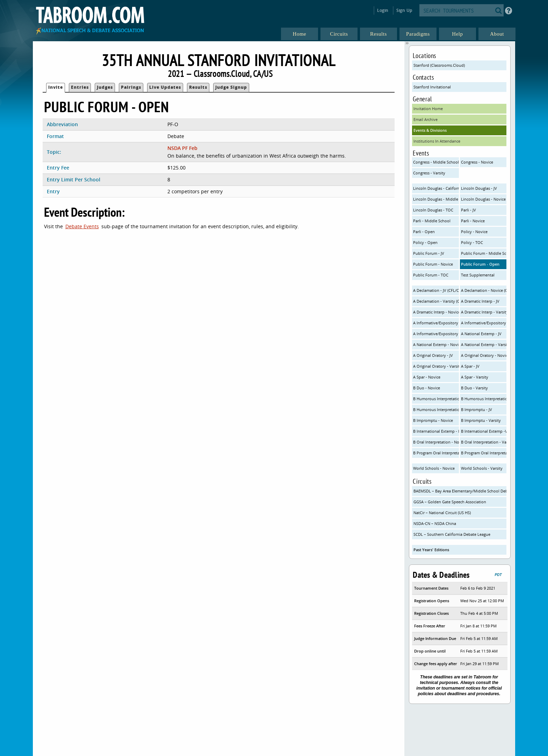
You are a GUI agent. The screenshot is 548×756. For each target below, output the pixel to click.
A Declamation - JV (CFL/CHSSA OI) (436, 290)
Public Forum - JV (429, 253)
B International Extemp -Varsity (484, 431)
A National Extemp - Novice (436, 344)
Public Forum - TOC (431, 275)
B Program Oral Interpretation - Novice (436, 453)
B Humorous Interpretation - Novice (484, 399)
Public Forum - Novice (433, 264)
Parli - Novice (473, 221)
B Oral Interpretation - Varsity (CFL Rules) (484, 442)
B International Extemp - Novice (436, 431)
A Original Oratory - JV (433, 355)
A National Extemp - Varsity (484, 344)
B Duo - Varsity (474, 388)
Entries (80, 87)
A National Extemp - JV (481, 334)
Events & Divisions (430, 130)
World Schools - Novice (434, 468)
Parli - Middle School (432, 221)
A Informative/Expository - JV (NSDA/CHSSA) (436, 323)
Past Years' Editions (431, 550)
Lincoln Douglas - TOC (433, 210)
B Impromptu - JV (477, 409)
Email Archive (426, 119)
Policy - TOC (472, 242)
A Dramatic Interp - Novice (436, 312)
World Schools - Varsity (482, 468)
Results (198, 87)
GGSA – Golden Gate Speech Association (450, 502)
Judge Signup (231, 87)
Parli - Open (424, 232)
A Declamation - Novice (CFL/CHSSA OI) (484, 290)
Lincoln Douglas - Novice (483, 199)
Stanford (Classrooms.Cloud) (439, 65)
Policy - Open (425, 242)
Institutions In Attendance (437, 141)
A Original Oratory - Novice (484, 355)
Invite (56, 87)
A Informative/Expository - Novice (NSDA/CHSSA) (484, 323)
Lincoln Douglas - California (436, 188)
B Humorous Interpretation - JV (436, 399)
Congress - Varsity (429, 173)
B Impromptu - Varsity (481, 420)
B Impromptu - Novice (433, 420)
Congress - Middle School (436, 162)
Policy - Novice (474, 232)
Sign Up (404, 10)
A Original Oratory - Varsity (436, 366)
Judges (105, 87)
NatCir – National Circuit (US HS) (442, 513)
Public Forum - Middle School (484, 253)
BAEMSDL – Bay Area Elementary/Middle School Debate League (460, 491)
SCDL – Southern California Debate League (452, 534)
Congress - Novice (477, 162)
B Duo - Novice (427, 388)
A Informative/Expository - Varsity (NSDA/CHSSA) (436, 334)
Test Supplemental (478, 275)
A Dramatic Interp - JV (480, 301)
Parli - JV (468, 210)
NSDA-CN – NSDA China (435, 523)
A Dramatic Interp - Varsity (484, 312)
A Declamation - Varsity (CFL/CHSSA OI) (436, 301)
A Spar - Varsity (475, 377)
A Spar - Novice (427, 377)
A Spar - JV (470, 366)
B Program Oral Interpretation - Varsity (484, 453)
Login (383, 10)
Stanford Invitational (432, 87)
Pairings (131, 87)
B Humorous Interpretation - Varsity (436, 409)
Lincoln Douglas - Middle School (436, 199)
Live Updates (165, 87)
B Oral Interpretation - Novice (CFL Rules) (436, 442)
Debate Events (82, 226)
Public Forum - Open (480, 264)
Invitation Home (428, 109)
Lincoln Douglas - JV (479, 188)
